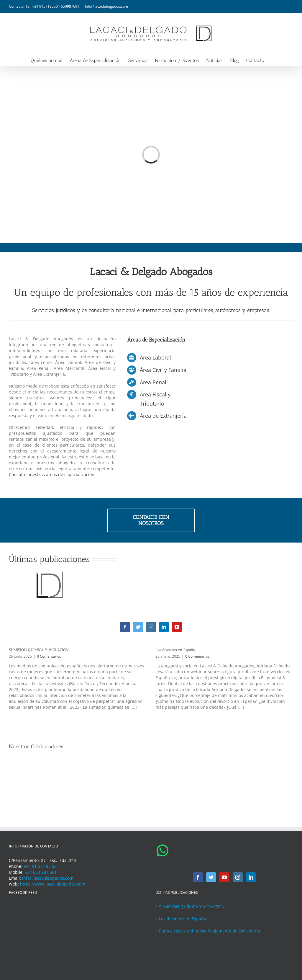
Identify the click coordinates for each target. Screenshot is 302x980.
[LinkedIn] (251, 877)
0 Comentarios (49, 656)
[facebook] (125, 627)
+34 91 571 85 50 (40, 866)
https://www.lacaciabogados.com (53, 884)
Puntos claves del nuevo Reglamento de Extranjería (210, 931)
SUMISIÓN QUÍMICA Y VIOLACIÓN (39, 650)
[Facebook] (198, 877)
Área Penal (153, 382)
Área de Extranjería (163, 416)
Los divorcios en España (175, 650)
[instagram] (151, 627)
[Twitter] (211, 877)
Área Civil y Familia (163, 370)
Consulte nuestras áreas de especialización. (52, 475)
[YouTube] (224, 877)
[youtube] (177, 627)
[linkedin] (164, 627)
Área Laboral (155, 357)
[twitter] (138, 627)
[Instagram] (238, 877)
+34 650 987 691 (41, 872)
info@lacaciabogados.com (106, 6)
